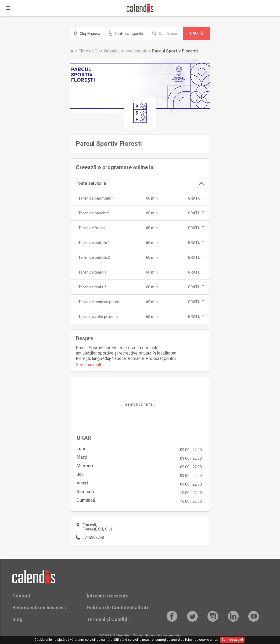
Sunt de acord (232, 640)
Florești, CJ (90, 51)
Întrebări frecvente (108, 596)
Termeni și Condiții (108, 619)
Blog (17, 619)
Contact (21, 596)
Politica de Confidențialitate (118, 608)
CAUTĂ (196, 33)
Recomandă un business (39, 608)
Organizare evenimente (126, 51)
